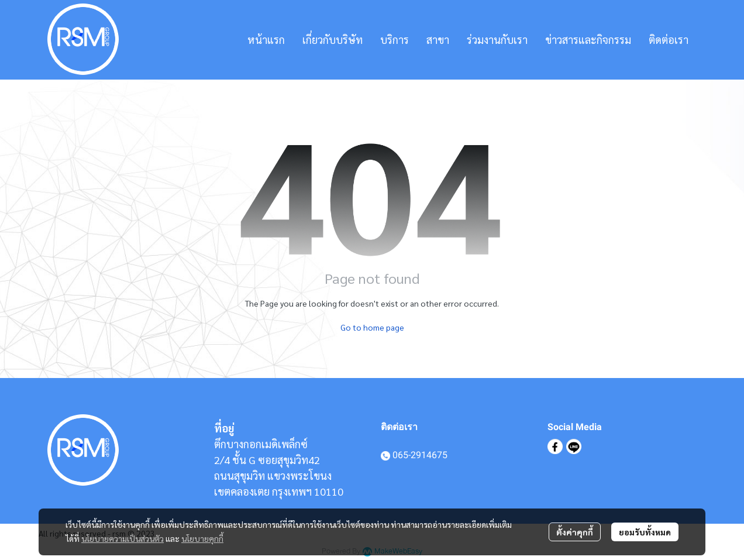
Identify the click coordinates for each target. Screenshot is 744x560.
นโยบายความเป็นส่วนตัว (123, 538)
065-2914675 (420, 455)
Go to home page (372, 327)
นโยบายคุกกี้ (202, 538)
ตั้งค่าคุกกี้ (575, 532)
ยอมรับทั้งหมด (645, 532)
